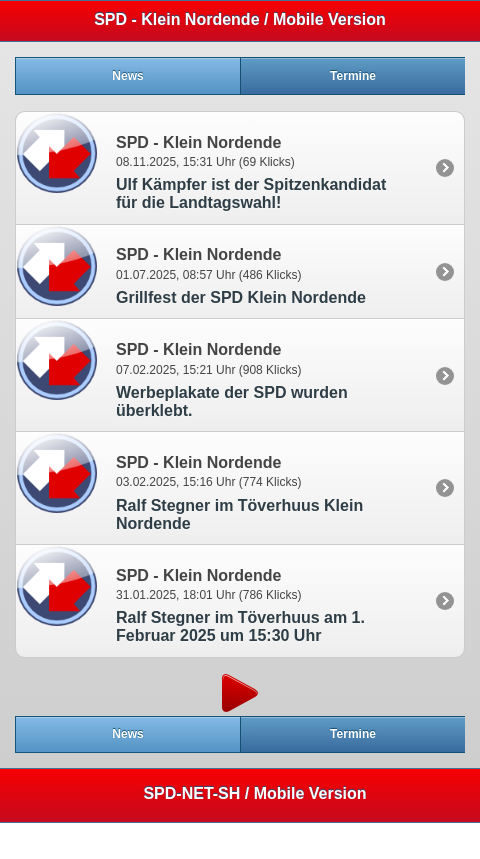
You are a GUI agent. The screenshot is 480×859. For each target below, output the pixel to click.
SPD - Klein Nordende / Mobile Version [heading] (240, 19)
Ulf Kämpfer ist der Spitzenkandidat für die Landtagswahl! (251, 193)
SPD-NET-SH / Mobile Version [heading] (254, 793)
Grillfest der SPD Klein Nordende (241, 297)
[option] (240, 167)
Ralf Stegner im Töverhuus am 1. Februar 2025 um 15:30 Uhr (240, 626)
